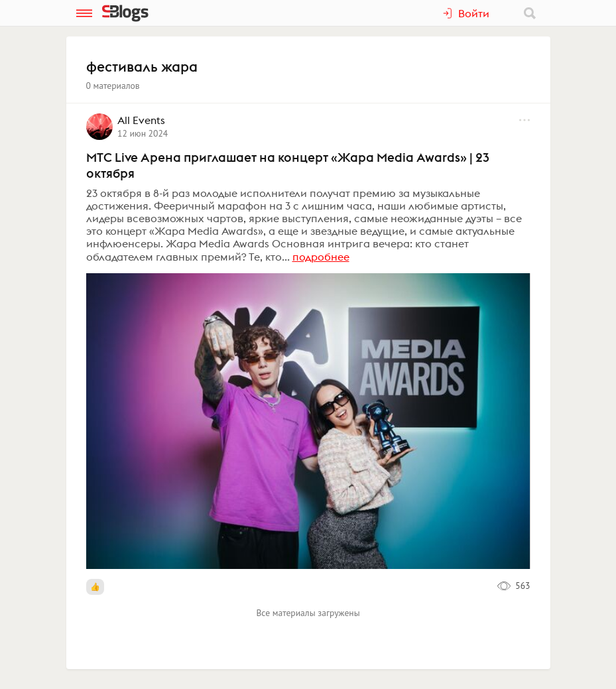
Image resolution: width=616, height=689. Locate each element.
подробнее (321, 257)
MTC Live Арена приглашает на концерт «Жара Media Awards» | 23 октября (288, 165)
